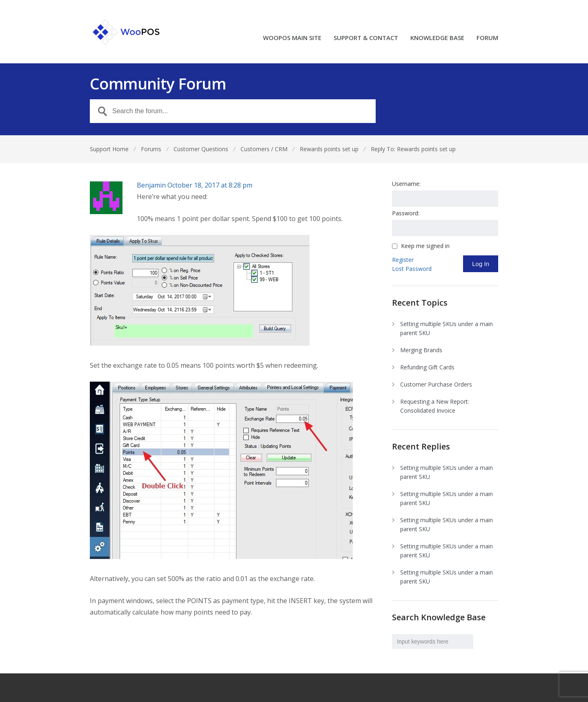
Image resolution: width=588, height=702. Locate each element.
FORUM (487, 38)
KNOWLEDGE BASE (437, 38)
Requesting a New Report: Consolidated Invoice (435, 406)
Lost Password (412, 269)
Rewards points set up (329, 149)
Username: (406, 184)
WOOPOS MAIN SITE (292, 38)
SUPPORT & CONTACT (366, 38)
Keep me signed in (425, 246)
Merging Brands (421, 350)
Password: (406, 213)
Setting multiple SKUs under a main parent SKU (447, 328)
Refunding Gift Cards (427, 367)
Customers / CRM (264, 149)
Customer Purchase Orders (436, 384)
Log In (481, 264)
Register (403, 260)
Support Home (109, 149)
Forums (151, 149)
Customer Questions (201, 149)
